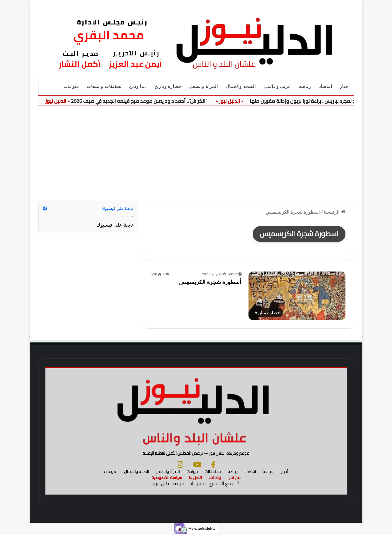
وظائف (215, 478)
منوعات (71, 86)
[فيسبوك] (213, 464)
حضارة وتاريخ (168, 86)
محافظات (213, 471)
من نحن (234, 478)
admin (233, 274)
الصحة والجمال (241, 86)
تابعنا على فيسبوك (115, 225)
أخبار (345, 86)
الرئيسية (334, 212)
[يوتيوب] (197, 464)
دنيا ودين (138, 86)
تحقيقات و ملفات (104, 86)
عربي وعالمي (277, 86)
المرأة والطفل (203, 86)
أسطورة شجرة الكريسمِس (210, 282)
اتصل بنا (195, 478)
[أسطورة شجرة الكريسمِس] (297, 296)
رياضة (305, 86)
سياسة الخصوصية (167, 478)
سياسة (269, 471)
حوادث (192, 471)
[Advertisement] (196, 153)
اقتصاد (326, 86)
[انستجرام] (180, 464)
